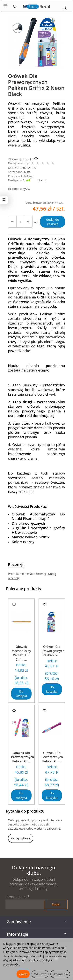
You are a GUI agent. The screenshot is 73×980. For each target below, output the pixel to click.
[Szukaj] (15, 6)
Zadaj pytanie (21, 838)
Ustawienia (60, 974)
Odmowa (40, 974)
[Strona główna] (36, 6)
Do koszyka (21, 694)
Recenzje (16, 565)
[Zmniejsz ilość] (28, 222)
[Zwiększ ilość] (12, 222)
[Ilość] (20, 222)
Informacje (36, 934)
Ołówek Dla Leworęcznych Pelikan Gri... (52, 757)
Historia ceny (19, 189)
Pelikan (29, 176)
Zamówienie (36, 922)
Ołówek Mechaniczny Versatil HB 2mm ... (21, 653)
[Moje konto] (65, 7)
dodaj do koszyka (53, 222)
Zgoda (23, 974)
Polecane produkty (24, 589)
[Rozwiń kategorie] (5, 6)
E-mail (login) (16, 897)
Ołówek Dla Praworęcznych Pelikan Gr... (53, 651)
